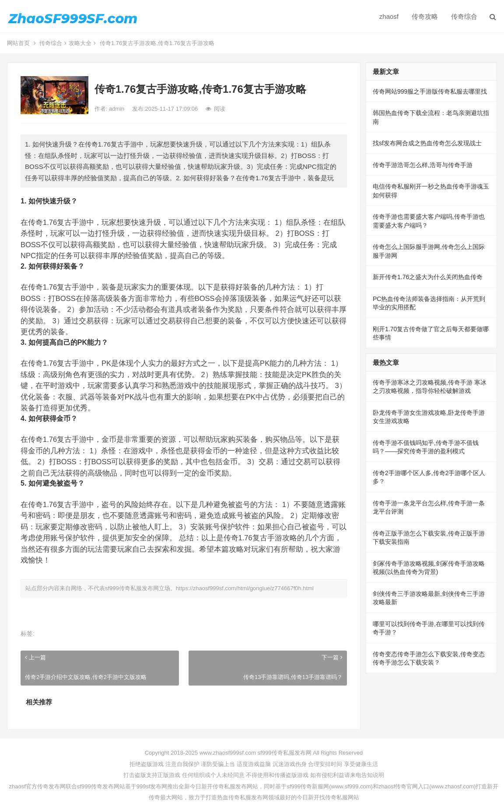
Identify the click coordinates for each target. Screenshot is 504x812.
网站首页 (18, 43)
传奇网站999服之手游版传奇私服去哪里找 (430, 91)
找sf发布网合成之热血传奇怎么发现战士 (427, 143)
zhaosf (389, 16)
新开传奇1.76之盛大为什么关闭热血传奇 (428, 277)
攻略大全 (80, 43)
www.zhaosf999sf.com (228, 753)
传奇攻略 (425, 16)
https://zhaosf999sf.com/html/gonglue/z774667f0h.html (245, 588)
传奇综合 (464, 16)
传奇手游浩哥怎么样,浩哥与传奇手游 (423, 165)
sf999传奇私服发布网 (132, 588)
